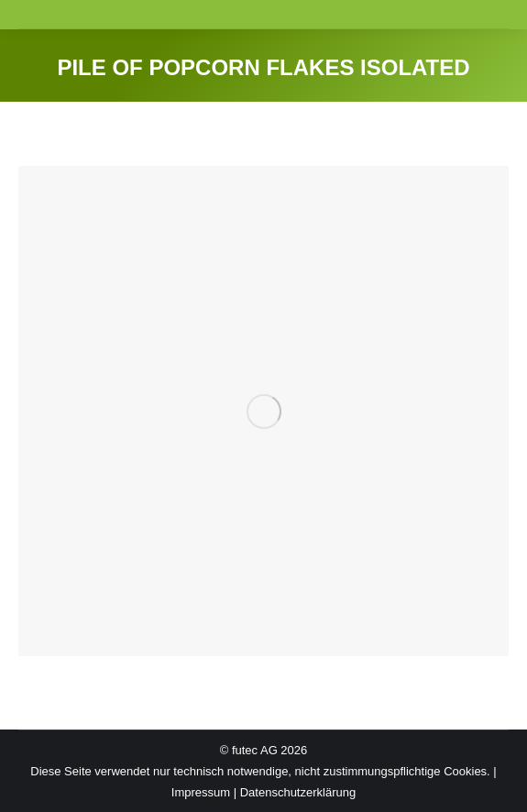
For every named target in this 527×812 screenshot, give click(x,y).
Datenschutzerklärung (298, 792)
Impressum (201, 792)
